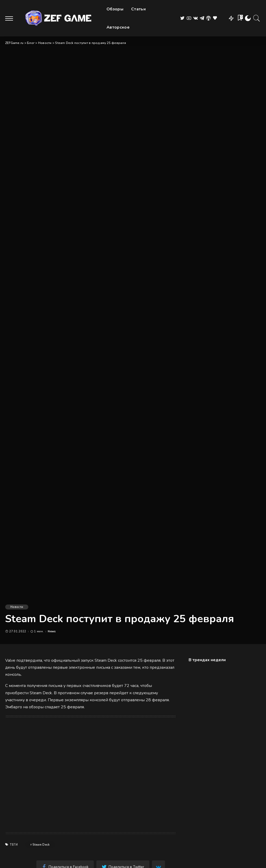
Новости (17, 607)
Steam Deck (41, 845)
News (52, 631)
